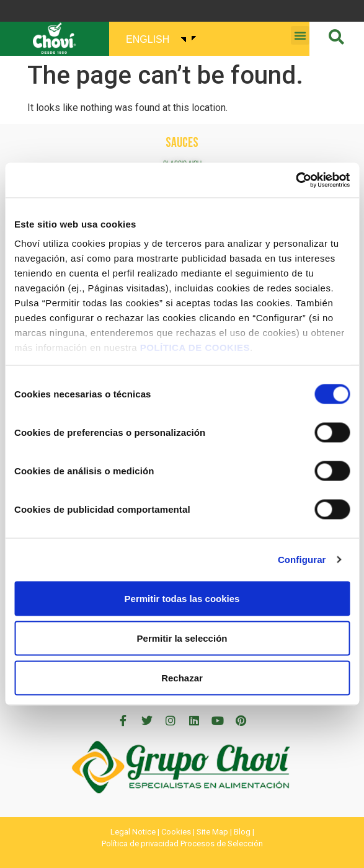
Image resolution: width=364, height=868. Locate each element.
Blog (242, 832)
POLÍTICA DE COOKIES (195, 348)
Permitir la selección (182, 638)
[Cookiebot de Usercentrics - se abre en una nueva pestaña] (295, 180)
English (148, 39)
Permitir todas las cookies (182, 598)
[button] (300, 35)
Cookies (176, 832)
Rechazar (182, 677)
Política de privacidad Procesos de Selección (182, 844)
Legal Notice (133, 832)
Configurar (302, 560)
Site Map (212, 832)
